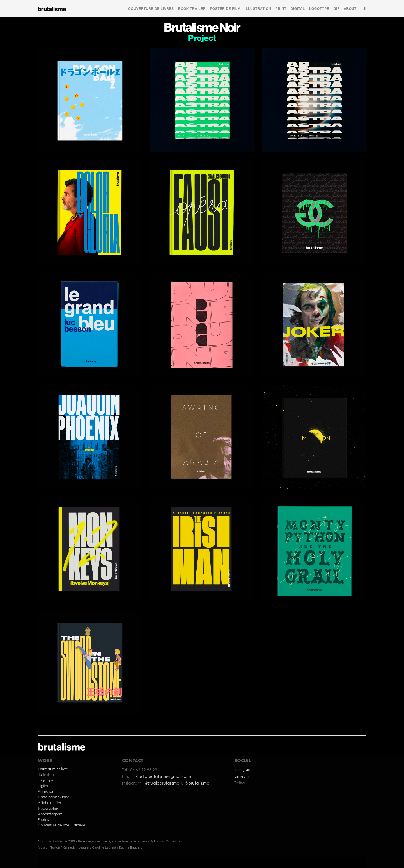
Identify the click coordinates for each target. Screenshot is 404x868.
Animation (46, 791)
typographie (48, 808)
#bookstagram (50, 814)
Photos (43, 820)
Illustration (46, 775)
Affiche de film (49, 803)
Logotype (46, 780)
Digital (43, 786)
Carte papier (49, 797)
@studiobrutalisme (162, 783)
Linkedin (241, 776)
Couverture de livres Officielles (63, 825)
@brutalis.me (197, 783)
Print (65, 797)
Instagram (243, 769)
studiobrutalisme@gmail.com (163, 776)
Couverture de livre (53, 769)
